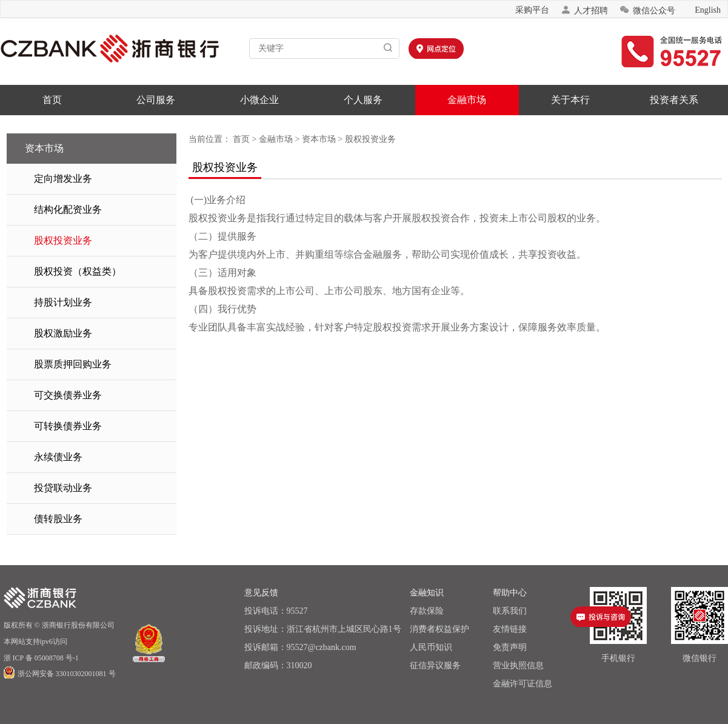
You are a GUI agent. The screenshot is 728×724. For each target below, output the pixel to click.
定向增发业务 (63, 179)
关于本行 (570, 100)
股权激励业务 (63, 333)
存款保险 (427, 611)
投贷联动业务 (63, 488)
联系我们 (510, 611)
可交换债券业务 (68, 395)
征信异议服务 (435, 665)
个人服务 (363, 100)
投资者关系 (674, 100)
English (708, 10)
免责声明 (510, 647)
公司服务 (156, 100)
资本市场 (319, 139)
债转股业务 (58, 519)
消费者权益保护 (439, 629)
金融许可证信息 (523, 684)
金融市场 (467, 100)
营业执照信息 (518, 665)
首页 (52, 100)
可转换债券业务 (68, 426)
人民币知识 (431, 647)
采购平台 (532, 10)
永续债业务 (58, 457)
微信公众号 (647, 10)
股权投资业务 (63, 240)
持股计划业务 (63, 302)
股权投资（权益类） (78, 271)
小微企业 (259, 100)
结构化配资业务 (68, 209)
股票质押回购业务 (73, 364)
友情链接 (510, 629)
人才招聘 (584, 10)
